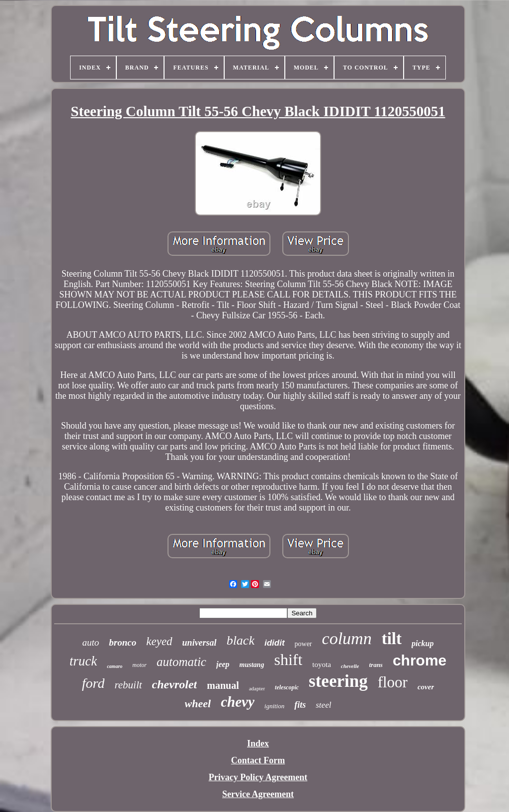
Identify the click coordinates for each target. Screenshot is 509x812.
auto (91, 642)
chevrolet (175, 684)
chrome (420, 660)
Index (258, 743)
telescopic (287, 687)
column (347, 638)
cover (426, 687)
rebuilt (128, 685)
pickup (423, 643)
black (241, 640)
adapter (257, 688)
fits (300, 705)
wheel (198, 703)
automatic (181, 662)
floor (393, 682)
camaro (115, 666)
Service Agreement (258, 794)
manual (223, 685)
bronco (123, 642)
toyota (322, 664)
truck (83, 661)
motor (139, 665)
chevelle (350, 666)
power (303, 644)
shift (288, 660)
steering (338, 681)
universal (200, 643)
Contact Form (258, 760)
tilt (392, 639)
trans (376, 665)
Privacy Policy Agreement (258, 777)
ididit (275, 643)
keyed (159, 641)
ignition (274, 706)
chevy (238, 702)
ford (93, 683)
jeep (223, 664)
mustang (252, 665)
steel (323, 705)
